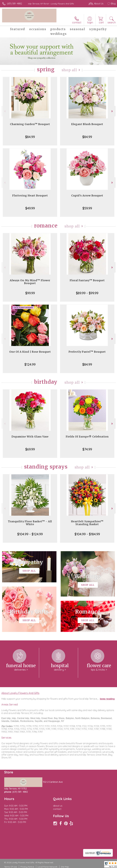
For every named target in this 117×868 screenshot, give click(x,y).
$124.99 (30, 364)
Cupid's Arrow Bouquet (87, 196)
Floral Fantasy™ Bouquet (87, 280)
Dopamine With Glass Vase (30, 437)
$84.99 (30, 137)
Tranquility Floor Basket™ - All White (30, 523)
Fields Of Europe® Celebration (87, 437)
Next (113, 111)
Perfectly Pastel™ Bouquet (87, 352)
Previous (4, 111)
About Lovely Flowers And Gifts (20, 693)
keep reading (107, 699)
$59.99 (87, 208)
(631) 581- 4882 (14, 4)
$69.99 (30, 449)
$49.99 (30, 208)
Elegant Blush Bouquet (87, 124)
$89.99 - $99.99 (87, 293)
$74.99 (87, 449)
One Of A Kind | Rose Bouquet (30, 352)
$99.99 (30, 293)
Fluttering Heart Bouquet (30, 196)
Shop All (69, 70)
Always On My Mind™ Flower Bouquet (30, 282)
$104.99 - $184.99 (87, 534)
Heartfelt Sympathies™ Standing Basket (87, 523)
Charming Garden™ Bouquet (30, 124)
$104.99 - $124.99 (30, 534)
